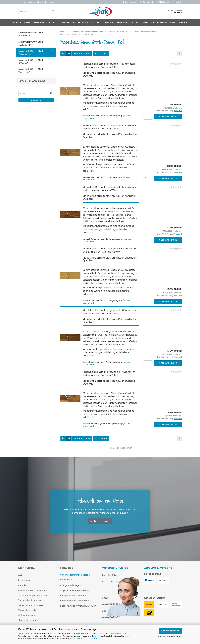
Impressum (24, 583)
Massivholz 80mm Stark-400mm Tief (31, 37)
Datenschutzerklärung (86, 638)
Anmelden (36, 103)
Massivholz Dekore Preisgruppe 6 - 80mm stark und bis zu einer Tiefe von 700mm (109, 376)
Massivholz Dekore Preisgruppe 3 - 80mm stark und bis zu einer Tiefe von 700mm (109, 191)
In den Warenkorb (168, 119)
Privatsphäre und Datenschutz (34, 593)
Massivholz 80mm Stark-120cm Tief (31, 73)
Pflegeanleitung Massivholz (74, 598)
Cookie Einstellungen (29, 623)
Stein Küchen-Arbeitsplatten (159, 22)
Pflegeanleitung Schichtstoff (75, 603)
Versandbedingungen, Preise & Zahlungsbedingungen (34, 600)
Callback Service (27, 618)
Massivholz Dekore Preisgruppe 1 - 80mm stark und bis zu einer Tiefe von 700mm (109, 68)
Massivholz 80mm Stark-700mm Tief (31, 55)
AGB (20, 577)
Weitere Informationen (170, 637)
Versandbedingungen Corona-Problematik (76, 580)
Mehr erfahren (100, 524)
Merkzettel (163, 2)
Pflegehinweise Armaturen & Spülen (78, 608)
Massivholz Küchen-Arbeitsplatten (80, 22)
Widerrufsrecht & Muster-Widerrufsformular (31, 610)
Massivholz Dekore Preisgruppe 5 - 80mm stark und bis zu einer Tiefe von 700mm (109, 314)
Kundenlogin (147, 2)
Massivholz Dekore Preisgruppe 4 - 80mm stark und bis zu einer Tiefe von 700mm (110, 253)
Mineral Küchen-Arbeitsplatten (121, 22)
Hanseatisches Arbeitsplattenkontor (37, 2)
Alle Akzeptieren (170, 631)
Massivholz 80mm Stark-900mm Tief (31, 64)
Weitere (183, 22)
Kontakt (177, 2)
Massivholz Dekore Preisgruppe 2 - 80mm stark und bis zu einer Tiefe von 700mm (109, 130)
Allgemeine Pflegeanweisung (75, 593)
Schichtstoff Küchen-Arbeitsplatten (34, 22)
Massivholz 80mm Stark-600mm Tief (31, 46)
